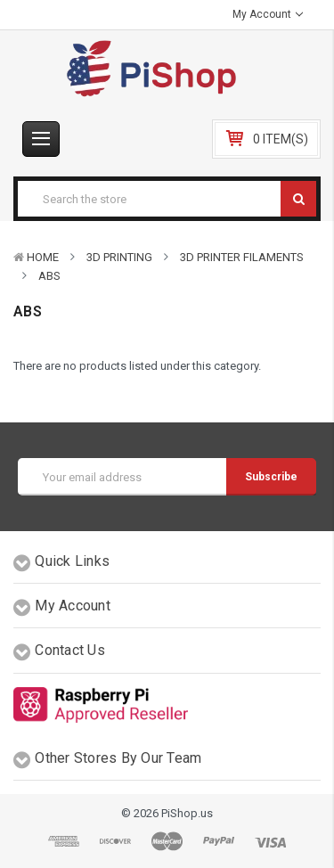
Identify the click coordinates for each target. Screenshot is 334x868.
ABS (49, 276)
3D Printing (119, 257)
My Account (268, 14)
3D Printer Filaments (242, 257)
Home (43, 257)
